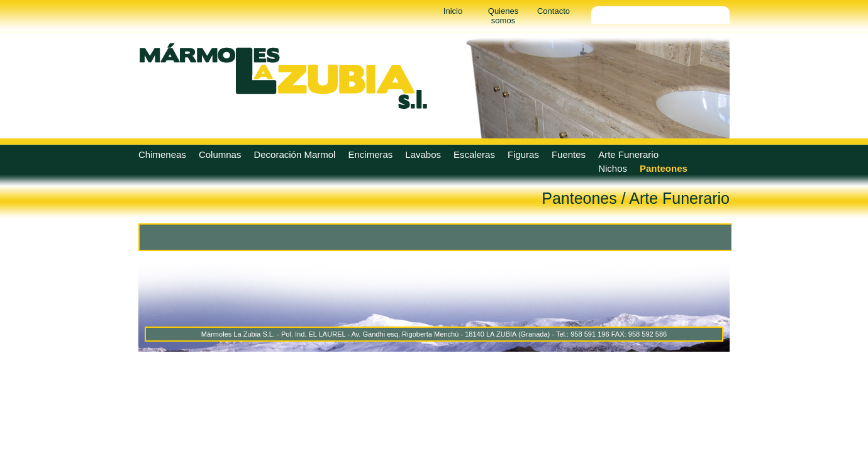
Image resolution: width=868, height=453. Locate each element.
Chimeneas (162, 154)
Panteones (664, 168)
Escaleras (474, 154)
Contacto (554, 11)
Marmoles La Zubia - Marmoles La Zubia (283, 75)
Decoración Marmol (294, 154)
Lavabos (423, 154)
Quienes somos (503, 16)
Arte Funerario (628, 154)
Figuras (523, 154)
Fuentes (569, 154)
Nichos (613, 168)
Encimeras (370, 154)
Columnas (220, 154)
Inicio (453, 11)
